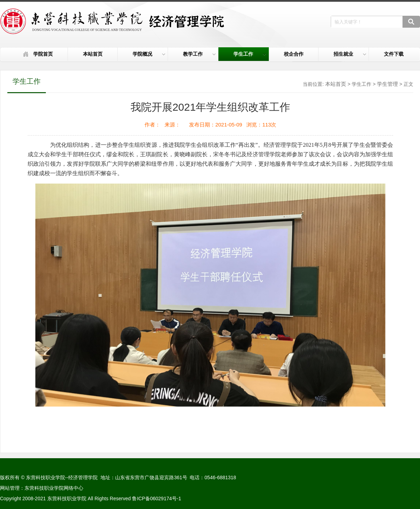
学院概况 (149, 54)
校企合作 (294, 54)
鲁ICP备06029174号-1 (156, 498)
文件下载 (394, 54)
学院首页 (43, 54)
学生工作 (250, 54)
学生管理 (387, 84)
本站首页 (93, 54)
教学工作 (199, 54)
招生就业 (350, 54)
